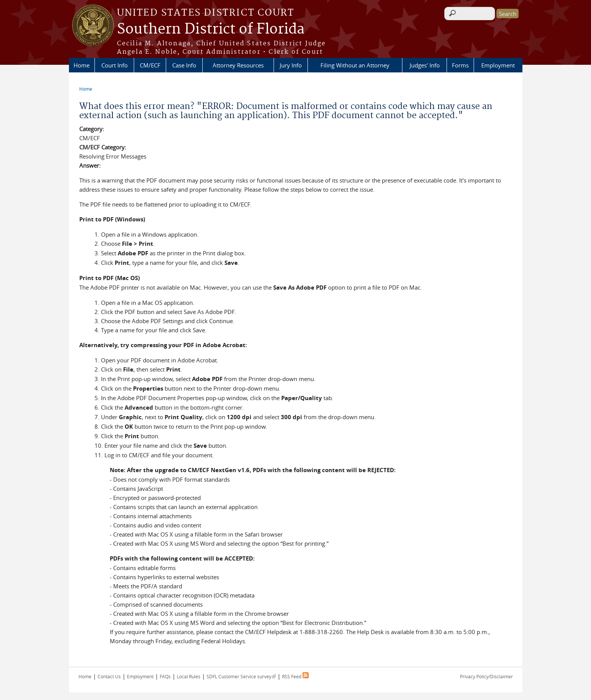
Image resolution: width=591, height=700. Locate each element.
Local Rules (189, 676)
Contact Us (109, 676)
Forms (460, 65)
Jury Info (291, 65)
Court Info (115, 65)
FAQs (165, 676)
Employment (498, 65)
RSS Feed (295, 676)
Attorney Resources (238, 65)
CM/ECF (150, 65)
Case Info (184, 65)
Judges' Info (425, 65)
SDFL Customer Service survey (241, 676)
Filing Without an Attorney (355, 65)
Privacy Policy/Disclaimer (486, 676)
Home (82, 65)
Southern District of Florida (211, 29)
